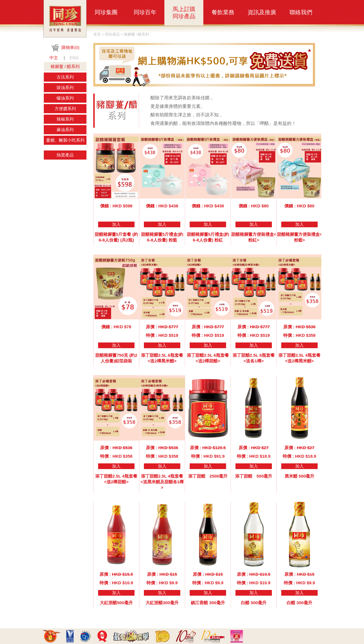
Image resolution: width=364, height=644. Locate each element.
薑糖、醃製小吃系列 (65, 140)
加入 (116, 224)
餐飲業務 (223, 12)
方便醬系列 (65, 109)
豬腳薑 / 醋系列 (65, 66)
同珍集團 (106, 12)
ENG (74, 58)
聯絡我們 (301, 12)
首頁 (97, 34)
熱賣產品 (65, 155)
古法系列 (65, 77)
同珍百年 (145, 12)
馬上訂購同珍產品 (184, 13)
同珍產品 (112, 34)
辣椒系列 (65, 119)
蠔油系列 (65, 98)
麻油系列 (65, 130)
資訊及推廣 (262, 12)
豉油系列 (65, 87)
